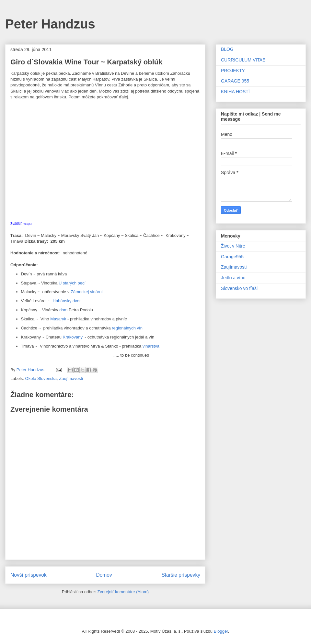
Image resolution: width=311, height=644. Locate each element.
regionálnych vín (127, 328)
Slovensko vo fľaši (239, 288)
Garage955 (232, 257)
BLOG (227, 49)
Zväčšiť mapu (21, 224)
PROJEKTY (233, 71)
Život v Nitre (233, 246)
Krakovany (73, 337)
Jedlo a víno (233, 278)
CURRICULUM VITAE (243, 60)
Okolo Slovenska (41, 378)
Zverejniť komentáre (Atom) (123, 592)
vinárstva (151, 346)
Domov (104, 575)
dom (63, 310)
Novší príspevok (29, 575)
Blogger (221, 631)
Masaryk (59, 319)
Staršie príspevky (181, 575)
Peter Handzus (50, 24)
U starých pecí (72, 283)
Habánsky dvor (67, 301)
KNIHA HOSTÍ (235, 92)
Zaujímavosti (71, 378)
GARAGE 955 (235, 81)
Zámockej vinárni (86, 292)
